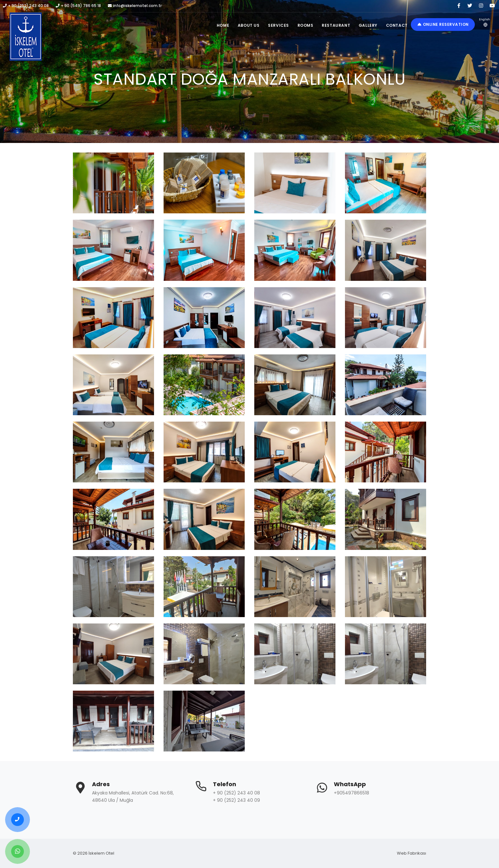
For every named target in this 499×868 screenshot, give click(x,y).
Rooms (302, 25)
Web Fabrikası (411, 853)
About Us (243, 25)
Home (216, 25)
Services (274, 25)
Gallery (366, 25)
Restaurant (333, 25)
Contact (396, 25)
